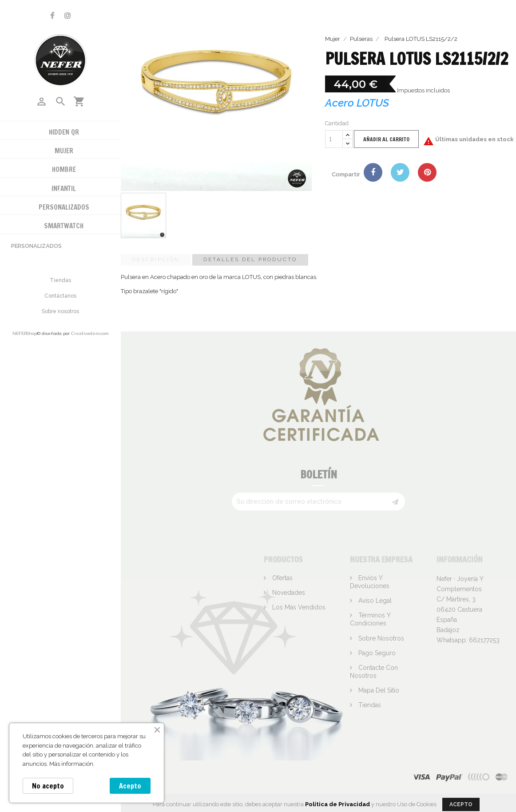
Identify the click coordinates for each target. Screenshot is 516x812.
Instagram (67, 16)
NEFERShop (25, 333)
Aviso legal (374, 601)
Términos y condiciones (370, 619)
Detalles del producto (250, 259)
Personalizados (36, 246)
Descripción (156, 259)
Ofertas (282, 578)
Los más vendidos (298, 607)
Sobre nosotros (60, 311)
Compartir (373, 172)
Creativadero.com (90, 333)
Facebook (52, 16)
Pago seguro (376, 653)
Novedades (288, 593)
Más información (71, 764)
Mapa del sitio (378, 690)
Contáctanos (60, 296)
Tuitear (400, 172)
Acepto (130, 786)
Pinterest (427, 172)
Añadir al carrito (386, 139)
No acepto (48, 786)
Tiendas (60, 280)
